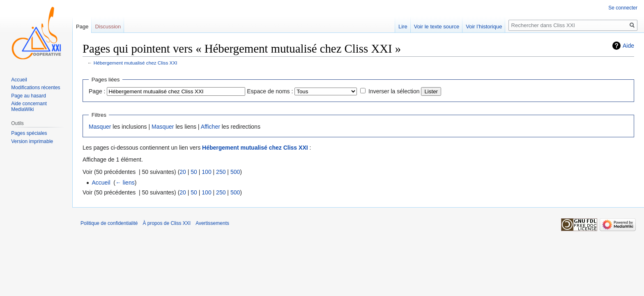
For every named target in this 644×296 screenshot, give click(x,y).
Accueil (101, 183)
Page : (97, 91)
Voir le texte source (437, 27)
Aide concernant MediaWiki (29, 106)
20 (183, 172)
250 (221, 172)
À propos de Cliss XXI (167, 223)
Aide (628, 46)
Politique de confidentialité (109, 223)
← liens (125, 183)
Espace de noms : (270, 91)
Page (82, 27)
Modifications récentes (36, 88)
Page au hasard (29, 96)
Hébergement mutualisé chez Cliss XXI (136, 63)
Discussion (108, 27)
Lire (403, 27)
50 (194, 172)
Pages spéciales (29, 133)
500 (235, 172)
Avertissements (212, 223)
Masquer (100, 127)
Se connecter (623, 8)
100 (206, 172)
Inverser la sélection (394, 91)
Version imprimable (32, 141)
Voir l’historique (484, 27)
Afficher (210, 127)
